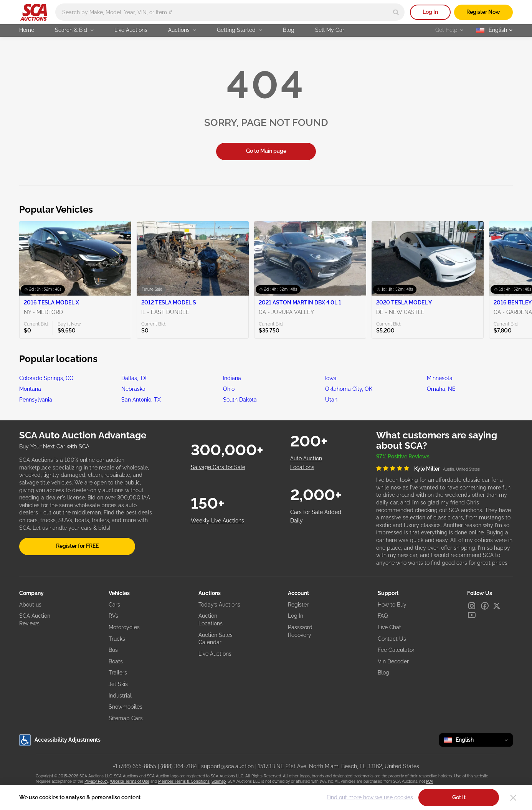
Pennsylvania (36, 400)
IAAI (430, 781)
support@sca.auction (227, 766)
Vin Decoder (393, 661)
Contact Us (392, 639)
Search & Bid (74, 30)
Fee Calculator (396, 650)
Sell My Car (330, 30)
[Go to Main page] (34, 12)
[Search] (396, 12)
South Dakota (240, 400)
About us (30, 605)
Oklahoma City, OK (349, 389)
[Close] (513, 798)
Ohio (229, 389)
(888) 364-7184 (179, 766)
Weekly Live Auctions (217, 521)
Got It (459, 797)
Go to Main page (266, 151)
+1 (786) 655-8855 (135, 766)
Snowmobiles (126, 707)
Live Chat (389, 627)
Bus (113, 650)
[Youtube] (472, 615)
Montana (30, 389)
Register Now (483, 12)
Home (27, 30)
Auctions (182, 30)
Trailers (118, 673)
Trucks (117, 639)
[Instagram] (472, 606)
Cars (114, 605)
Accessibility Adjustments (60, 740)
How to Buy (392, 605)
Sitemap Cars (126, 718)
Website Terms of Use (130, 781)
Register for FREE (77, 546)
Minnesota (440, 378)
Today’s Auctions (219, 605)
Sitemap (219, 781)
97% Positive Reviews (403, 456)
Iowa (331, 378)
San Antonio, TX (141, 400)
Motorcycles (124, 627)
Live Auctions (131, 30)
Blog (289, 30)
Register (298, 605)
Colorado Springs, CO (46, 378)
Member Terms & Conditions (184, 781)
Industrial (120, 696)
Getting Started (240, 30)
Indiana (232, 378)
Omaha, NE (441, 389)
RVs (113, 616)
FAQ (383, 616)
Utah (331, 400)
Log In (430, 12)
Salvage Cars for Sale (218, 467)
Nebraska (133, 389)
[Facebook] (485, 606)
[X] (497, 606)
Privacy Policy (96, 781)
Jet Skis (118, 684)
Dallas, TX (134, 378)
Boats (116, 661)
